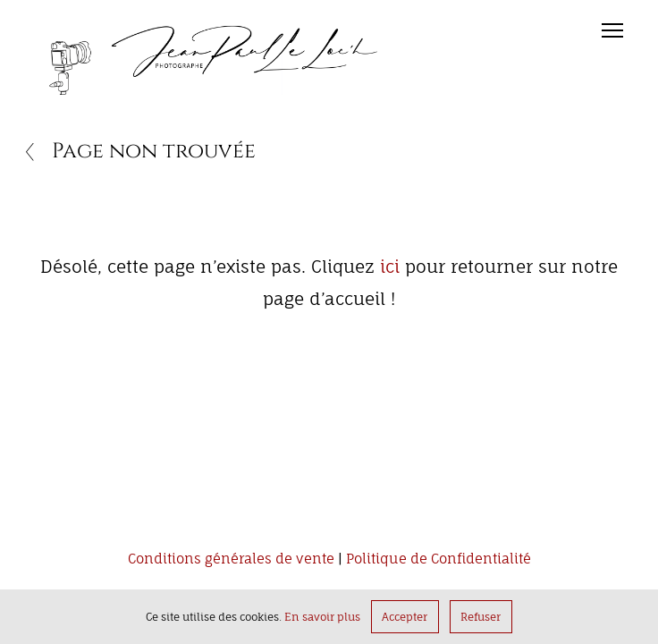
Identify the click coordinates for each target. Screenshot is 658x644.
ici (390, 267)
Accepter (405, 617)
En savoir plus (322, 617)
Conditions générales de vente (231, 559)
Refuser (481, 617)
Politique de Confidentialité (439, 559)
